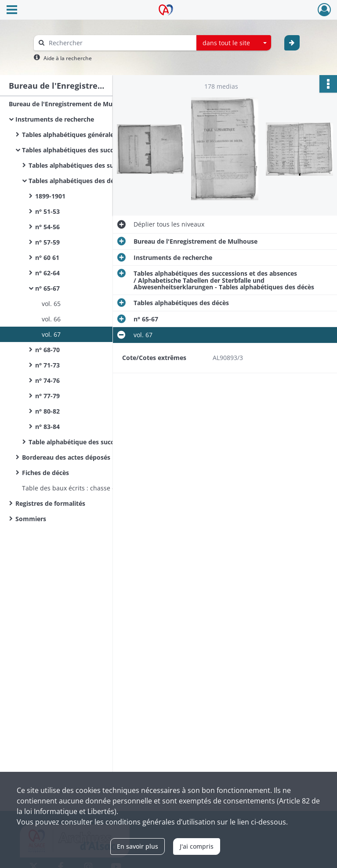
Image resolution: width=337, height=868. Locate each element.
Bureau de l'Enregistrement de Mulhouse (71, 104)
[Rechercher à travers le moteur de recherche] (120, 43)
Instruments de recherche (55, 119)
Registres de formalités (50, 503)
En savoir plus (138, 846)
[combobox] (234, 43)
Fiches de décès (45, 473)
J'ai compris (197, 846)
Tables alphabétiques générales (69, 135)
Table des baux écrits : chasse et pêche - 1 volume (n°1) (104, 488)
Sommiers (31, 519)
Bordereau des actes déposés (66, 457)
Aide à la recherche (68, 58)
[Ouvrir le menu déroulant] (12, 11)
